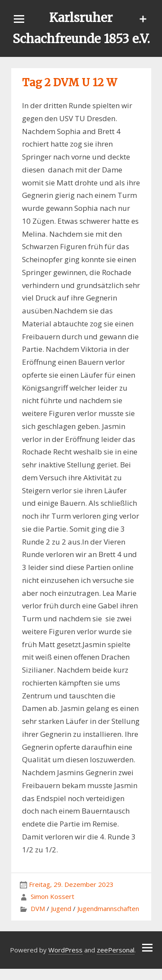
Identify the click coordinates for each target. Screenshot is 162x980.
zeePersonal (116, 950)
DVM (38, 908)
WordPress (65, 950)
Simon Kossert (52, 896)
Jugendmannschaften (108, 908)
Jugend (61, 908)
